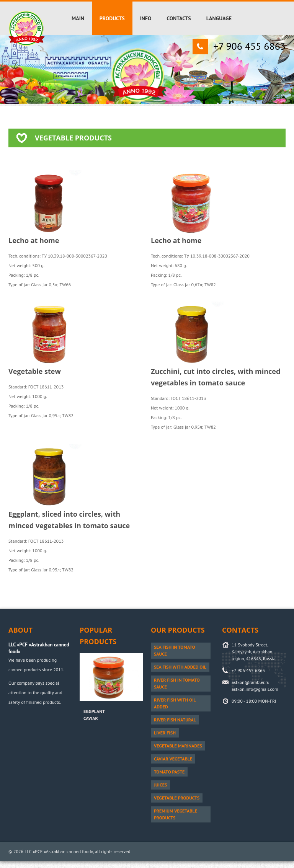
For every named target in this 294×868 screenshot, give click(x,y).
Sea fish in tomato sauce (175, 650)
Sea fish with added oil (180, 667)
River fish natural (175, 720)
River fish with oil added (175, 703)
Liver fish (165, 733)
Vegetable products (177, 798)
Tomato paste (169, 772)
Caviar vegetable (173, 759)
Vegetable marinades (178, 746)
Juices (160, 785)
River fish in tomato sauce (177, 683)
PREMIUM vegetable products (176, 814)
